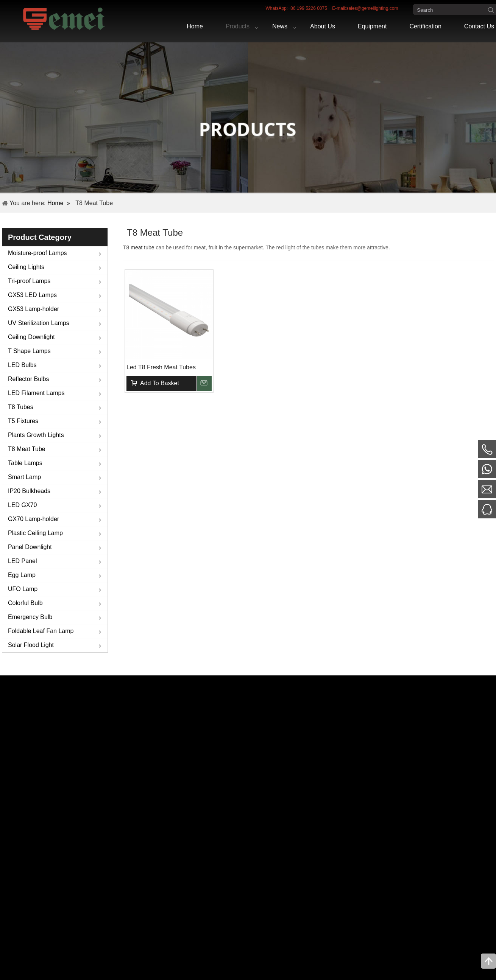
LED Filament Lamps (36, 393)
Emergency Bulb (30, 617)
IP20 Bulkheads (29, 491)
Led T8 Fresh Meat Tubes (161, 367)
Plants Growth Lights (36, 435)
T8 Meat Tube (27, 449)
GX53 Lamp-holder (34, 309)
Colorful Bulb (25, 603)
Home (55, 203)
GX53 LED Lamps (32, 295)
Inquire (204, 383)
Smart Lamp (24, 477)
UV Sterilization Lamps (39, 323)
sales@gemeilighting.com (372, 8)
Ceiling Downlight (31, 337)
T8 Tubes (21, 407)
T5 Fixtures (23, 421)
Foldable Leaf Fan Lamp (41, 631)
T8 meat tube (139, 247)
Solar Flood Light (31, 645)
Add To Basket (160, 383)
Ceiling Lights (26, 267)
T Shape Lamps (29, 351)
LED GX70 (22, 505)
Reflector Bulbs (29, 379)
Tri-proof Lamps (29, 281)
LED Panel (23, 561)
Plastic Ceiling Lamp (35, 533)
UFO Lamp (23, 589)
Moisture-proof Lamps (37, 253)
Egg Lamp (22, 575)
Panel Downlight (30, 547)
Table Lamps (25, 463)
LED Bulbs (22, 365)
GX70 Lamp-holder (34, 519)
